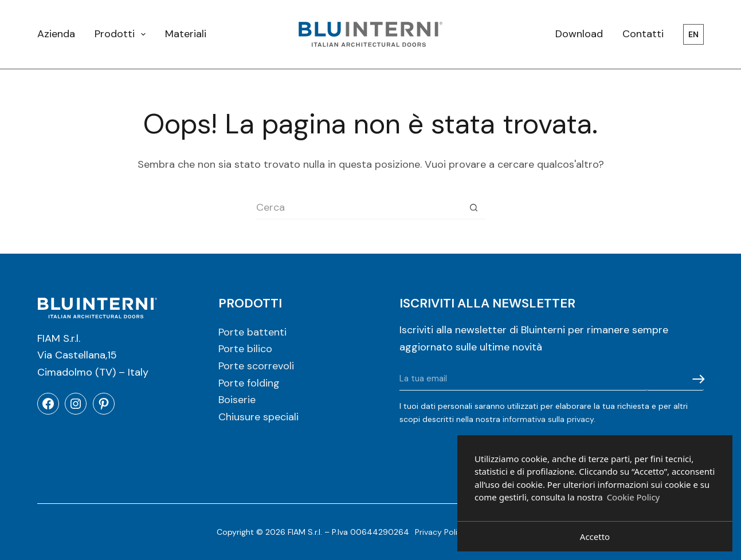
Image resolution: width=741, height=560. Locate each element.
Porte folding (249, 383)
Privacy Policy (441, 532)
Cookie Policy (634, 497)
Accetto (595, 537)
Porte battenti (252, 332)
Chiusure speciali (258, 417)
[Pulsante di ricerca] (474, 208)
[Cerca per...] (359, 208)
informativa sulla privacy (548, 419)
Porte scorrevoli (256, 366)
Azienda (56, 34)
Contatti (643, 34)
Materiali (186, 34)
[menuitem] (689, 34)
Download (579, 34)
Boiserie (237, 400)
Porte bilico (245, 349)
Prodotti (123, 34)
